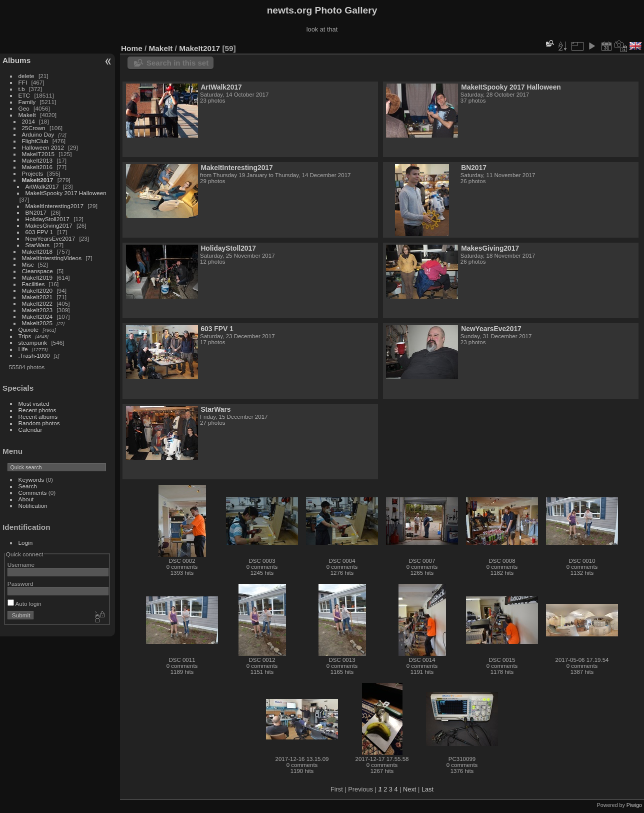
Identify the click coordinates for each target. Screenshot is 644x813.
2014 (28, 121)
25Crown (34, 128)
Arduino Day (38, 134)
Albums (16, 60)
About (26, 499)
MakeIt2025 (37, 323)
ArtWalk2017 (42, 186)
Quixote (29, 329)
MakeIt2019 (37, 277)
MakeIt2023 (37, 310)
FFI (23, 82)
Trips (25, 336)
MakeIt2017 (38, 180)
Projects (33, 173)
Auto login (24, 604)
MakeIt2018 (37, 251)
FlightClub (35, 141)
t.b (22, 89)
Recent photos (37, 410)
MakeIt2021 (37, 297)
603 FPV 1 (39, 232)
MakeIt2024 (37, 316)
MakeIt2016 (37, 167)
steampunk (33, 342)
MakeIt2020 (37, 290)
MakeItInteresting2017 (54, 206)
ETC (24, 95)
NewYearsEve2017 (50, 238)
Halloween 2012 (43, 147)
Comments (33, 493)
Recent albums (38, 417)
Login (26, 543)
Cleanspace (37, 271)
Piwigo (634, 805)
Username (21, 565)
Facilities (33, 284)
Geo (24, 108)
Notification (33, 506)
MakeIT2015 (38, 154)
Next (409, 789)
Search (28, 486)
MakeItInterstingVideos (52, 258)
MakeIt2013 (37, 160)
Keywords (31, 480)
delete (26, 76)
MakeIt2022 (37, 303)
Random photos (39, 423)
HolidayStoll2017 (47, 219)
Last (427, 789)
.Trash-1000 (34, 355)
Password (20, 584)
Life (23, 349)
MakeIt (27, 115)
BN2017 (36, 212)
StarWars (38, 245)
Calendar (30, 430)
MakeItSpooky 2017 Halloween (66, 193)
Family (27, 102)
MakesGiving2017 (49, 225)
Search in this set (177, 63)
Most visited (34, 403)
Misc (28, 264)
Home (132, 48)
